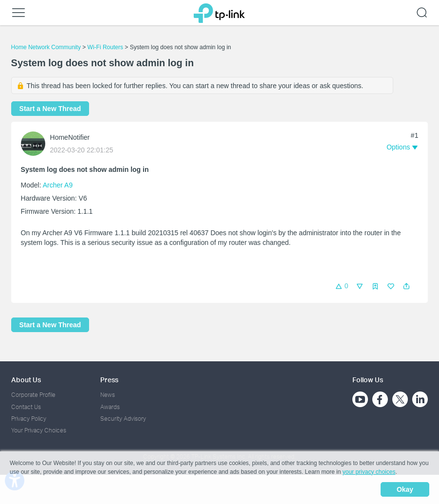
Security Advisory (123, 419)
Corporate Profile (33, 395)
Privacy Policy (29, 419)
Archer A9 (58, 185)
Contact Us (26, 407)
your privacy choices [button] (369, 472)
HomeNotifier (70, 137)
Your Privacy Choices (39, 430)
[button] (406, 286)
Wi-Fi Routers (106, 47)
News (108, 395)
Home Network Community (46, 47)
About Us (26, 380)
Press (109, 380)
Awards (110, 407)
